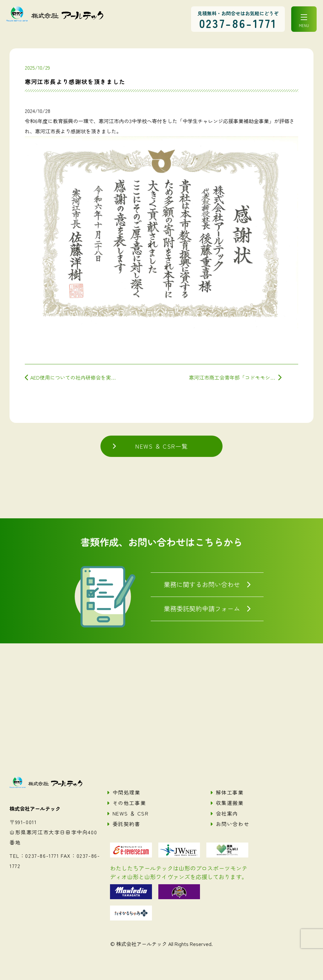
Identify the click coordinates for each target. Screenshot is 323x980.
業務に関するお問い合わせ (202, 584)
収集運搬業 (230, 803)
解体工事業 (230, 792)
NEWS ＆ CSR (131, 813)
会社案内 (227, 813)
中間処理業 (127, 792)
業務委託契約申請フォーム (202, 608)
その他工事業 (129, 803)
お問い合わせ (233, 824)
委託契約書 (127, 824)
